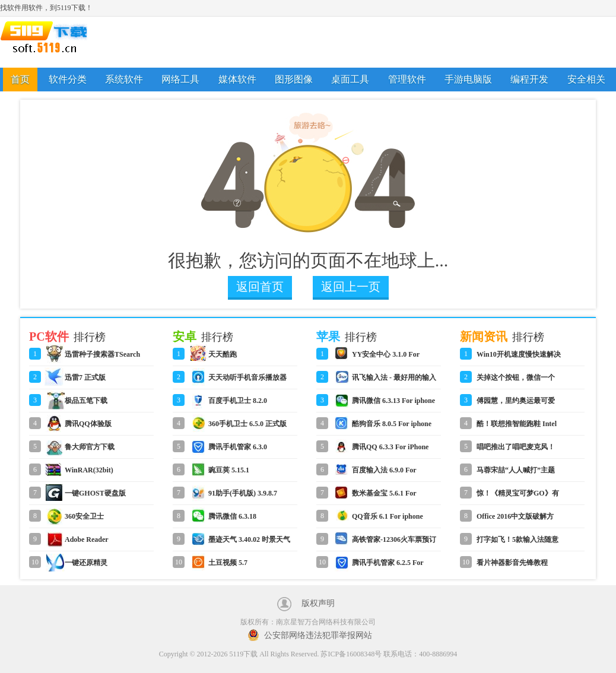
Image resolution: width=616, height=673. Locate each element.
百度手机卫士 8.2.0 (238, 401)
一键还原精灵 (86, 563)
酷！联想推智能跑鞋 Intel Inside (517, 427)
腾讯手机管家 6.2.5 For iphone (388, 566)
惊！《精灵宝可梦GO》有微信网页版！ (518, 497)
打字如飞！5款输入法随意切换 (517, 543)
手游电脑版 (468, 79)
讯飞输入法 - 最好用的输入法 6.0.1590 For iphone (394, 381)
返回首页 (260, 287)
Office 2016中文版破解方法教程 (515, 520)
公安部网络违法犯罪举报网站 (318, 635)
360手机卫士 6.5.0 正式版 (247, 424)
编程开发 (529, 79)
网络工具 (180, 79)
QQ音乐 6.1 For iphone (388, 516)
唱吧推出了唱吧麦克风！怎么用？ (516, 450)
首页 (20, 79)
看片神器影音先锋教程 (512, 563)
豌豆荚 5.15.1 (229, 470)
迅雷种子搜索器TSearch (102, 354)
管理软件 (407, 79)
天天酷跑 (223, 354)
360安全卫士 (84, 516)
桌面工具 (350, 79)
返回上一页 (351, 287)
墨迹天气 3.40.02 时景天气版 (249, 543)
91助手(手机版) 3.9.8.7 (243, 493)
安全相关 (586, 79)
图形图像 (294, 79)
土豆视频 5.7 (228, 563)
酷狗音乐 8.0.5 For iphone (392, 424)
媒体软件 (237, 79)
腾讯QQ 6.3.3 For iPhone (390, 447)
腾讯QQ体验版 (88, 424)
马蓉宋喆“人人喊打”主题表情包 (516, 474)
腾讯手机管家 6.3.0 (238, 447)
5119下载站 (53, 42)
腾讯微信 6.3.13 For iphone (393, 401)
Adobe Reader (87, 539)
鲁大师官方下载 (90, 447)
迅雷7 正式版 (85, 377)
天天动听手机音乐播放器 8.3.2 (247, 381)
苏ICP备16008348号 (351, 654)
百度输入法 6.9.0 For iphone (384, 474)
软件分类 (68, 79)
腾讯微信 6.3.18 (232, 516)
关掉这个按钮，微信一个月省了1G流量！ (516, 381)
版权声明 (318, 603)
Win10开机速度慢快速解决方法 (519, 358)
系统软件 (124, 79)
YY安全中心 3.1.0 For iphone (386, 358)
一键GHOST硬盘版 (95, 493)
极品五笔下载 (86, 401)
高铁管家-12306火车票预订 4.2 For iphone (394, 543)
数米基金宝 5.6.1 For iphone (384, 497)
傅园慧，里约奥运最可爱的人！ (516, 404)
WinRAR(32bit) (89, 470)
